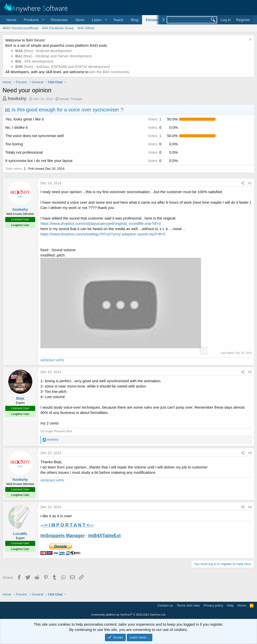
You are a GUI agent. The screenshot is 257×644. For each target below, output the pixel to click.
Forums (153, 20)
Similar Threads (71, 99)
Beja (20, 398)
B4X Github (86, 28)
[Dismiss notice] (250, 40)
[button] (33, 20)
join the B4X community (109, 72)
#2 (250, 372)
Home (11, 20)
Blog (135, 20)
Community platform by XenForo (128, 615)
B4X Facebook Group (58, 28)
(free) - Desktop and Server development (53, 56)
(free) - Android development (43, 51)
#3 (250, 453)
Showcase (59, 20)
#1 (250, 183)
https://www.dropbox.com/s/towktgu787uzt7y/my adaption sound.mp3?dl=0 (103, 234)
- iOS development (34, 61)
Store (80, 20)
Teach (118, 20)
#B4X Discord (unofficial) (20, 28)
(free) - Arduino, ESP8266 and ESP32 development (62, 67)
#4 (250, 507)
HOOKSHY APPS (52, 360)
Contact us (165, 605)
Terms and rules (188, 605)
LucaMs (20, 533)
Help (231, 605)
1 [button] (155, 119)
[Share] (243, 183)
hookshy (17, 99)
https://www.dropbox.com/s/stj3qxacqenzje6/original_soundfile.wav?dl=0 (101, 223)
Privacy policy (213, 605)
